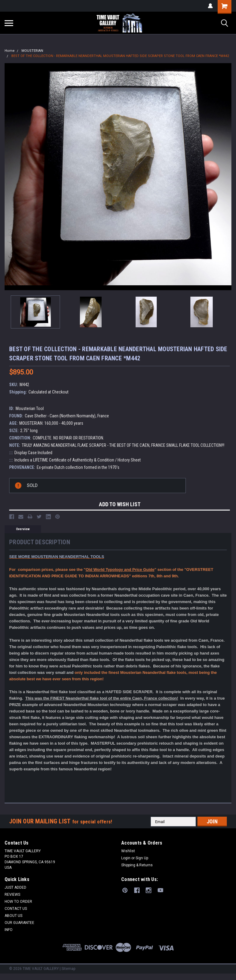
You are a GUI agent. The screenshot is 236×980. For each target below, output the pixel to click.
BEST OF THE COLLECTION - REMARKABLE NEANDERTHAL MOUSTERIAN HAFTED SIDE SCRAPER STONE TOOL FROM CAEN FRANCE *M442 (120, 56)
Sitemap (68, 969)
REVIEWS (12, 895)
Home (10, 51)
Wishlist (128, 851)
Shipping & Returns (137, 865)
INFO (9, 930)
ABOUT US (13, 916)
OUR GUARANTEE (19, 923)
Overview (23, 529)
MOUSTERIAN (32, 51)
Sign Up (142, 858)
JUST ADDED (15, 887)
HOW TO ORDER (18, 902)
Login (126, 858)
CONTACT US (16, 909)
